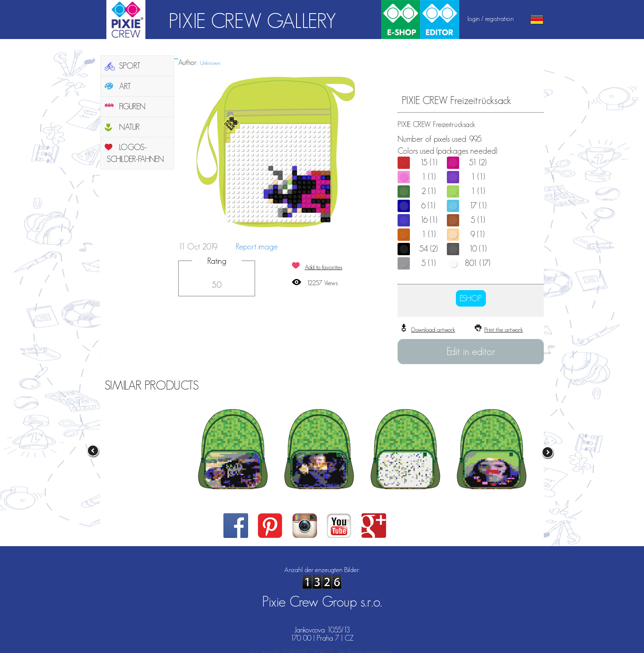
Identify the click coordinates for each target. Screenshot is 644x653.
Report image (257, 247)
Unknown (210, 63)
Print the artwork (504, 329)
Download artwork (433, 329)
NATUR (129, 127)
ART (125, 86)
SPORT (130, 66)
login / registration (491, 18)
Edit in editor (471, 351)
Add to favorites (323, 267)
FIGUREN (132, 106)
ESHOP (471, 298)
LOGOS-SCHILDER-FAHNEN (135, 153)
